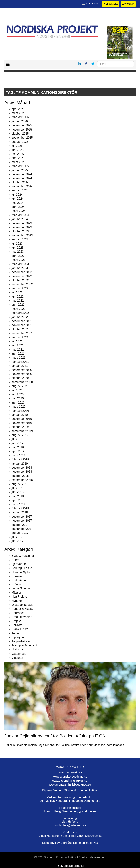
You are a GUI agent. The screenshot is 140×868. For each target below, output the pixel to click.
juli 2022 (17, 292)
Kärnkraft (18, 576)
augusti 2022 (20, 288)
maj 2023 (18, 252)
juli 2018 (17, 488)
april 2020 (18, 403)
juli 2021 (17, 341)
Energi (16, 560)
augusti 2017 (20, 533)
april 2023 (18, 256)
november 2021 (22, 325)
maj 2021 (18, 350)
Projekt (16, 621)
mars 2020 (19, 407)
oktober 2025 (20, 134)
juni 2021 (18, 345)
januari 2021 (20, 366)
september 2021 (22, 333)
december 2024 (22, 174)
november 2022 (22, 276)
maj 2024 (18, 203)
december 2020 (22, 370)
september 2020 (22, 382)
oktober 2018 (20, 476)
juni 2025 (18, 150)
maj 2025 (18, 154)
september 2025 (22, 138)
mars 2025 (19, 162)
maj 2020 (18, 398)
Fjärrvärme (19, 564)
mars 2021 (19, 358)
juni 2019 (18, 443)
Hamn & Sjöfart (22, 572)
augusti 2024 (20, 190)
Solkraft (17, 625)
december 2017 (22, 517)
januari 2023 (20, 268)
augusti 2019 (20, 435)
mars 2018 (19, 504)
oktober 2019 (20, 427)
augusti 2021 (20, 337)
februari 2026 (20, 117)
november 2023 (22, 227)
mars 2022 (19, 309)
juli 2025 (17, 146)
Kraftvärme (19, 580)
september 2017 (22, 529)
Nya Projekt (19, 597)
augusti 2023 (20, 239)
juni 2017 (18, 541)
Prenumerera (111, 4)
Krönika (17, 584)
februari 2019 (20, 459)
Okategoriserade (22, 605)
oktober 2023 (20, 231)
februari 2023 (20, 264)
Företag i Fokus (22, 568)
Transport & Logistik (25, 645)
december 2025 (22, 125)
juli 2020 (17, 390)
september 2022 (22, 284)
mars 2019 (19, 455)
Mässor (16, 593)
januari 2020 (20, 415)
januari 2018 (20, 512)
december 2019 (22, 419)
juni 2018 (18, 492)
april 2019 (18, 451)
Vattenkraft (19, 654)
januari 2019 (20, 464)
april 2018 (18, 500)
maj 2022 (18, 301)
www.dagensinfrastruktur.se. (70, 781)
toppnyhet (18, 637)
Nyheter (17, 601)
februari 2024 (20, 215)
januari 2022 (20, 317)
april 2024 (18, 207)
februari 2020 (20, 411)
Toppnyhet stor (21, 641)
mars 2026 (19, 113)
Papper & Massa (22, 609)
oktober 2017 (20, 525)
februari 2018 (20, 508)
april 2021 (18, 354)
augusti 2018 (20, 484)
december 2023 (22, 223)
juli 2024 (17, 195)
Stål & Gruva (20, 629)
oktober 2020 (20, 378)
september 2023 (22, 235)
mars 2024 (19, 211)
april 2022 (18, 305)
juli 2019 (17, 439)
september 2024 (22, 186)
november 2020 (22, 374)
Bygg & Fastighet (23, 556)
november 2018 (22, 472)
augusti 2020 (20, 386)
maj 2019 (18, 447)
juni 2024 (18, 199)
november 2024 (22, 178)
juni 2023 (18, 248)
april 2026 (18, 109)
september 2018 (22, 480)
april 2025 (18, 158)
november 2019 (22, 423)
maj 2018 (18, 496)
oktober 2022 (20, 280)
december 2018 (22, 468)
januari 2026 (20, 121)
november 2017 (22, 521)
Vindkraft (17, 658)
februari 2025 (20, 166)
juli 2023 (17, 244)
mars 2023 (19, 260)
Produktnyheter (22, 617)
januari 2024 (20, 219)
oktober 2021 (20, 329)
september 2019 (22, 431)
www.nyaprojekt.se (70, 772)
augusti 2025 (20, 142)
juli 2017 (17, 537)
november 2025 (22, 129)
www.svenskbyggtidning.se (70, 777)
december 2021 (22, 321)
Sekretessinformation (71, 866)
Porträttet (18, 613)
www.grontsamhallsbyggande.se (70, 785)
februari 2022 (20, 313)
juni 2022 (18, 297)
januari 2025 (20, 170)
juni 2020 (18, 394)
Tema (15, 633)
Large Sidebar (21, 588)
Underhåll (18, 649)
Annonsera (128, 4)
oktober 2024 (20, 182)
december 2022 (22, 272)
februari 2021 (20, 362)
